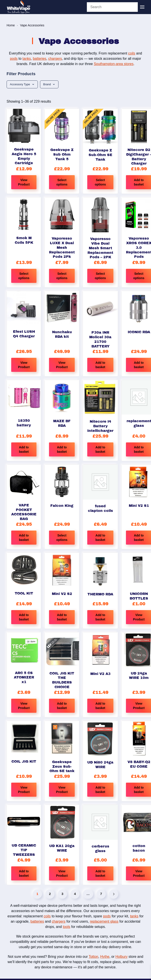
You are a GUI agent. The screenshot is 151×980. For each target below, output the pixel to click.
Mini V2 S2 (62, 594)
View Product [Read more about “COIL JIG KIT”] (24, 790)
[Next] (114, 894)
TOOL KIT (24, 593)
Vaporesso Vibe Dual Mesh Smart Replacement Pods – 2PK (100, 248)
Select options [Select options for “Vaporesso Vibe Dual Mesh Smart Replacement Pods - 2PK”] (100, 276)
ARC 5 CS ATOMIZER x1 (24, 677)
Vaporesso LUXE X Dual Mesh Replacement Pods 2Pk (62, 247)
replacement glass (104, 921)
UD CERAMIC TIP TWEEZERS (24, 850)
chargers (55, 59)
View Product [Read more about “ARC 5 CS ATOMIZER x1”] (24, 706)
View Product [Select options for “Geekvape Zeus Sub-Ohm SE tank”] (62, 790)
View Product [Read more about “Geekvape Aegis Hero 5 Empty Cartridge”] (24, 182)
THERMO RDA (100, 594)
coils (132, 53)
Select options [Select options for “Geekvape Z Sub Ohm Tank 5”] (62, 182)
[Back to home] (19, 7)
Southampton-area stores (114, 64)
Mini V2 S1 (139, 506)
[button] (142, 7)
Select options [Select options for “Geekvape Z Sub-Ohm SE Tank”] (100, 182)
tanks (27, 59)
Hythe (105, 957)
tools (67, 927)
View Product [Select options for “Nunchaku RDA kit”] (62, 365)
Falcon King (62, 506)
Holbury (121, 957)
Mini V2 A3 (100, 674)
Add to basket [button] (100, 365)
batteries (39, 59)
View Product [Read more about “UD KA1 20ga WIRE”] (62, 873)
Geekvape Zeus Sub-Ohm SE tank (62, 766)
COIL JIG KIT (24, 761)
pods (14, 59)
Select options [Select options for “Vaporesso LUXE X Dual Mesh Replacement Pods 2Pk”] (62, 276)
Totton (93, 957)
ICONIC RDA (139, 332)
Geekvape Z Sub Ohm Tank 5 (62, 154)
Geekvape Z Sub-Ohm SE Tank (100, 155)
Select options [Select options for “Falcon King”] (62, 538)
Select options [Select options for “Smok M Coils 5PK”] (24, 276)
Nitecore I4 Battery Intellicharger (100, 426)
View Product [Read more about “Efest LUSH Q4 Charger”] (24, 365)
